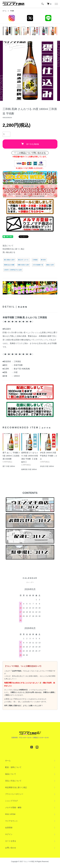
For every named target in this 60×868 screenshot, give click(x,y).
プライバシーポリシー (14, 794)
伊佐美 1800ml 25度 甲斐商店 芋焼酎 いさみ (49, 456)
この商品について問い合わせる (30, 153)
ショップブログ (11, 801)
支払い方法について (13, 781)
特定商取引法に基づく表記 (13, 249)
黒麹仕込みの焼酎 (9, 265)
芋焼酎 (12, 11)
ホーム (5, 11)
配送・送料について (13, 767)
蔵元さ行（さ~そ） (24, 260)
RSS (7, 814)
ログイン (9, 834)
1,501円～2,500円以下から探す (13, 270)
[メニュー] (56, 4)
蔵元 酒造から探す (9, 260)
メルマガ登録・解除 (13, 807)
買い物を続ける (9, 252)
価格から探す (50, 265)
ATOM (13, 814)
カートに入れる (30, 144)
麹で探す (43, 260)
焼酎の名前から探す (23, 265)
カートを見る (11, 841)
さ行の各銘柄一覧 (38, 265)
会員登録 (9, 828)
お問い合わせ (11, 848)
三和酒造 (35, 260)
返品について (8, 246)
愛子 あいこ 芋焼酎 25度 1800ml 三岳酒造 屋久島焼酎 (11, 456)
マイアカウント (11, 821)
